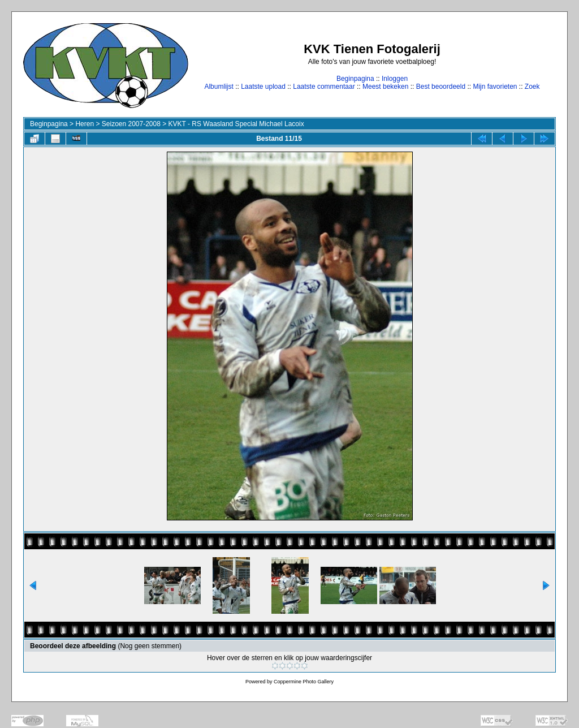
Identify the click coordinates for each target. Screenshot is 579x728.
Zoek (532, 87)
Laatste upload (263, 87)
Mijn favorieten (495, 87)
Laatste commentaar (324, 87)
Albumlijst (219, 87)
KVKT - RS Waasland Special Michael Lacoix (236, 124)
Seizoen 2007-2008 (131, 124)
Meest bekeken (385, 87)
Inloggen (395, 79)
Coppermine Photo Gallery (304, 682)
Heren (85, 124)
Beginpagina (355, 79)
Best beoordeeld (441, 87)
